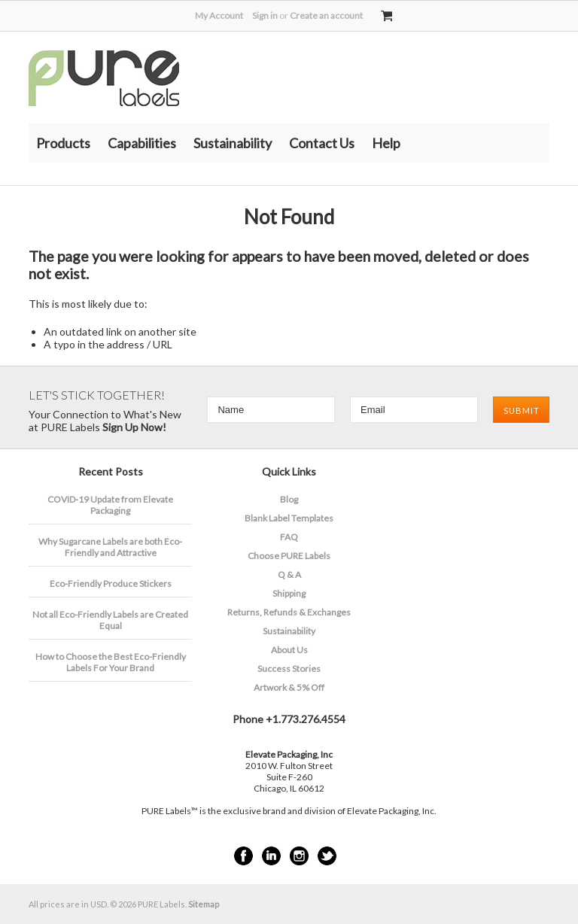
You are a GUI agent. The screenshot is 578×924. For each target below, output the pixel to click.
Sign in (265, 15)
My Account (219, 15)
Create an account (326, 15)
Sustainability (233, 143)
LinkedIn (271, 856)
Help (386, 143)
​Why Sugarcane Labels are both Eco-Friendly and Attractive (110, 547)
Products (63, 143)
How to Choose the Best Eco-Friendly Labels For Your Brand (111, 662)
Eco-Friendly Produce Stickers (111, 584)
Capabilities (142, 143)
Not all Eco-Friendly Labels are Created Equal (110, 620)
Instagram (299, 856)
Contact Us (322, 143)
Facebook (243, 856)
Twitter (327, 856)
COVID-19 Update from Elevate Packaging (110, 505)
